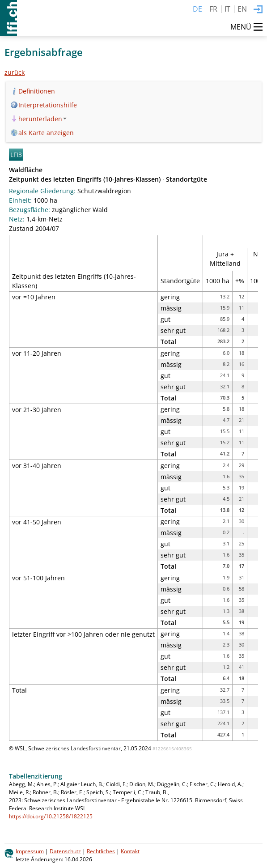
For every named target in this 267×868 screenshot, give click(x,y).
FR (213, 9)
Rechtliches (101, 851)
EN (242, 9)
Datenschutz (65, 851)
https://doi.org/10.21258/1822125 (51, 816)
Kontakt (130, 851)
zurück (15, 72)
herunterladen (42, 119)
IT (227, 9)
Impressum (30, 851)
